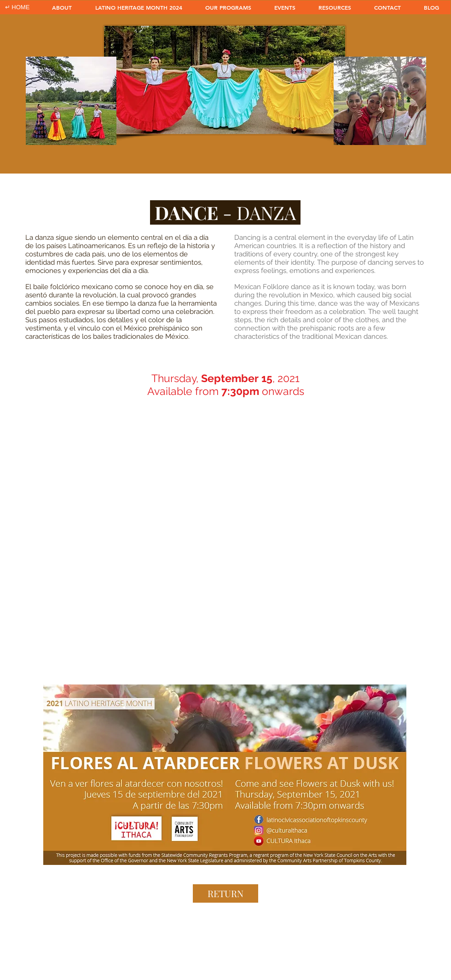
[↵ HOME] (17, 7)
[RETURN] (225, 893)
